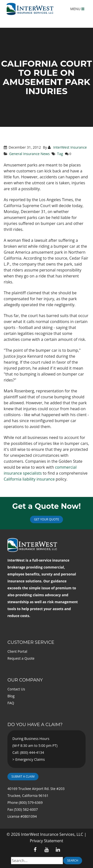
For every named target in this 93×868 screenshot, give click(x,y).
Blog (11, 696)
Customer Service (31, 642)
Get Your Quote (46, 519)
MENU (77, 9)
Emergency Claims (30, 759)
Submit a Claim (23, 776)
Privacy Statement (46, 841)
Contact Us (16, 689)
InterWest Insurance (70, 147)
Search (73, 860)
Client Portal (17, 651)
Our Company (25, 680)
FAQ (11, 703)
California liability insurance (29, 479)
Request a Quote (21, 658)
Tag (60, 154)
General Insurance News (30, 154)
